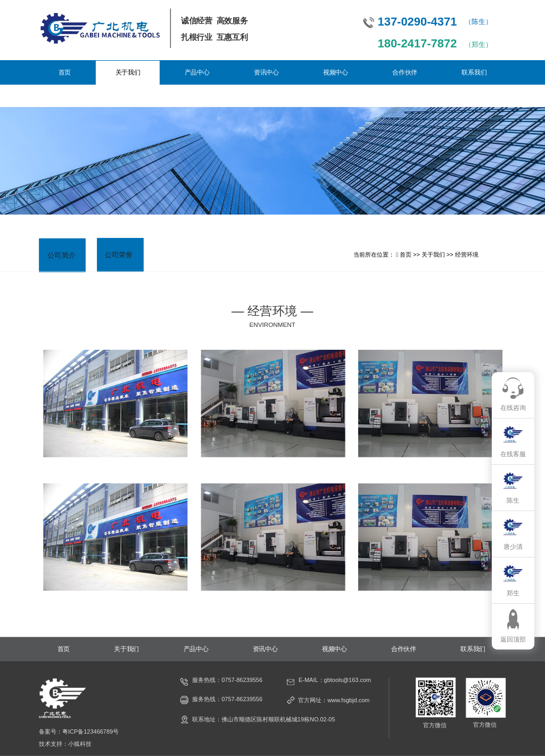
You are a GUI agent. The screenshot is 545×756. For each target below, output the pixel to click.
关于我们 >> (438, 254)
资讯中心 (266, 72)
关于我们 (128, 72)
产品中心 (197, 72)
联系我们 (474, 72)
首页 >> (411, 254)
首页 (65, 72)
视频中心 (336, 72)
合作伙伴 (405, 72)
